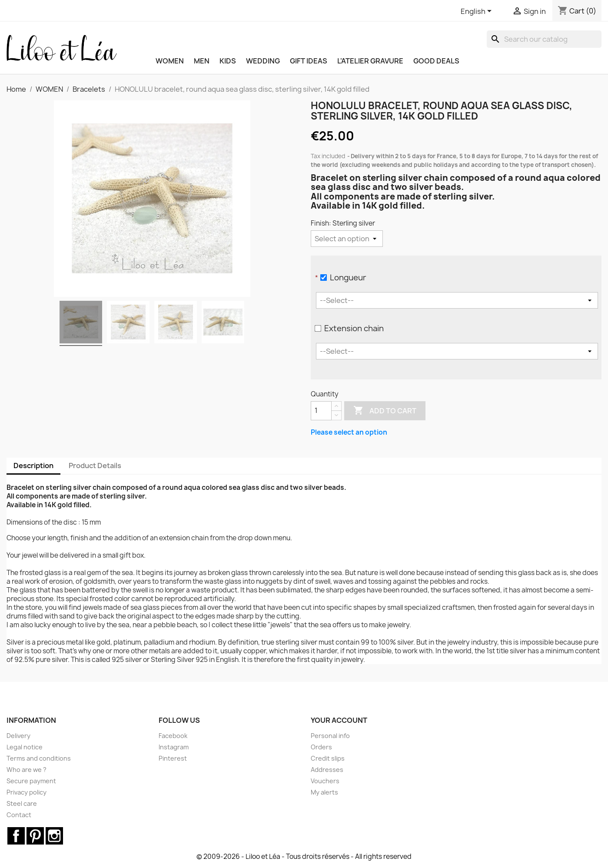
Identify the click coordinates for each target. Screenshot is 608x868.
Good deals (436, 61)
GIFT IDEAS (309, 61)
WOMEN (170, 61)
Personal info (330, 736)
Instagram (174, 747)
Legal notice (25, 747)
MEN (202, 61)
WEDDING (263, 61)
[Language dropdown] (478, 12)
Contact (19, 815)
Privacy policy (27, 792)
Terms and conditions (39, 758)
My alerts (324, 792)
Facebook (173, 736)
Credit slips (328, 758)
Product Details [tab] (95, 466)
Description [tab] (33, 466)
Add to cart (385, 411)
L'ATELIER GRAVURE (370, 61)
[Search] (544, 39)
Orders (321, 747)
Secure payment (31, 781)
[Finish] (347, 239)
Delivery (18, 736)
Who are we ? (27, 770)
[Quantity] (321, 411)
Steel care (22, 803)
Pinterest (173, 758)
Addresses (327, 770)
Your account (339, 720)
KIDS (228, 61)
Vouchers (325, 781)
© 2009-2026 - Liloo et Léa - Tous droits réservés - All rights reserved (304, 856)
